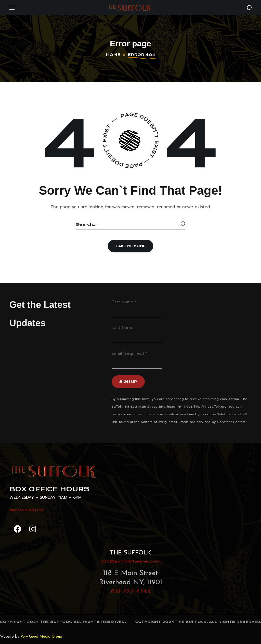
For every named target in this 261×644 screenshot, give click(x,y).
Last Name (122, 328)
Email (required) (129, 353)
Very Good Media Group (41, 637)
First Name (124, 302)
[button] (249, 8)
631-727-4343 (131, 592)
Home (113, 55)
